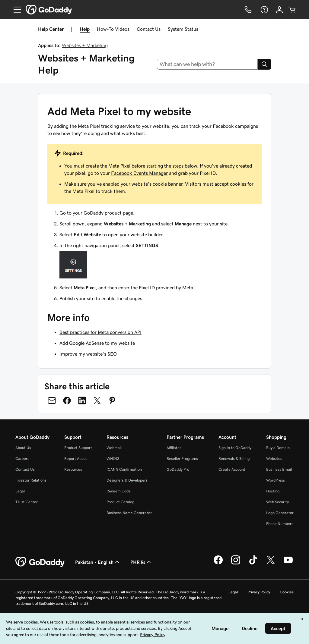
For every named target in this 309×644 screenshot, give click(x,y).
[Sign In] (279, 10)
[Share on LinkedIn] (82, 401)
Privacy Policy (259, 592)
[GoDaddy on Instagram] (236, 564)
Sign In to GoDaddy (235, 448)
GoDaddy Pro (178, 469)
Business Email (279, 469)
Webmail (114, 448)
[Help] (264, 10)
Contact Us (149, 29)
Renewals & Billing (234, 459)
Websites (274, 459)
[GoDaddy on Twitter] (271, 564)
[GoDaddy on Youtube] (288, 564)
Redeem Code (119, 491)
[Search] (264, 64)
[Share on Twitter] (97, 401)
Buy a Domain (278, 448)
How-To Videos (113, 29)
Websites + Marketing (85, 45)
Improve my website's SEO (88, 354)
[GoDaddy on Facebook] (218, 564)
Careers (22, 459)
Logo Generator (280, 513)
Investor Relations (31, 480)
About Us (23, 448)
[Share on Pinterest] (112, 401)
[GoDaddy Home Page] (40, 562)
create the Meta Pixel (108, 166)
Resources (73, 469)
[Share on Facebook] (67, 401)
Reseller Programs (182, 459)
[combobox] (207, 64)
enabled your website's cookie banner (143, 184)
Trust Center (27, 502)
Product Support (78, 448)
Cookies (287, 592)
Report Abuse (76, 459)
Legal (20, 491)
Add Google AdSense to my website (97, 343)
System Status (183, 29)
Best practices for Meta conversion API (100, 332)
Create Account (232, 469)
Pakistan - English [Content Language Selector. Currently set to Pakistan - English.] (98, 562)
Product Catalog (120, 502)
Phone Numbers (280, 524)
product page (119, 213)
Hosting (273, 491)
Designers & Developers (127, 480)
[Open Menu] (15, 10)
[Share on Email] (52, 401)
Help (85, 29)
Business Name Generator (129, 513)
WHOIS (113, 459)
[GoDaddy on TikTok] (253, 564)
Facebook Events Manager (139, 173)
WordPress (276, 480)
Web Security (277, 502)
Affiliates (174, 448)
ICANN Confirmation (124, 469)
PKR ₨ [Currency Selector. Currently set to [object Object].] (141, 562)
